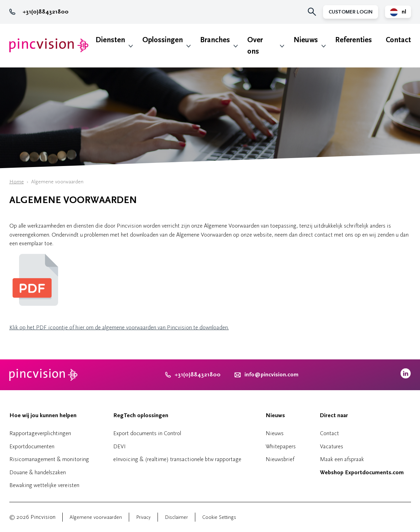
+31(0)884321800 (39, 12)
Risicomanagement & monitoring (49, 459)
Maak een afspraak (342, 459)
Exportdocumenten (32, 446)
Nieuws (306, 40)
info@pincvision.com (271, 375)
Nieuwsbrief (280, 459)
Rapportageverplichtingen (40, 433)
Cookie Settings (219, 517)
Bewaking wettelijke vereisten (44, 485)
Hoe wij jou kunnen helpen (43, 415)
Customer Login (351, 12)
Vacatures (332, 446)
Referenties (354, 40)
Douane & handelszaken (38, 472)
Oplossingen (163, 40)
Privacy (143, 517)
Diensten (110, 40)
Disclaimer (176, 517)
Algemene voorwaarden (96, 517)
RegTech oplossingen (141, 415)
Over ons (255, 46)
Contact (398, 40)
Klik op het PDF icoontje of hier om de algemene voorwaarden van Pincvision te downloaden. (119, 327)
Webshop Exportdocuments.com (362, 473)
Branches (215, 40)
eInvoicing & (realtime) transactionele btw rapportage (177, 459)
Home (17, 182)
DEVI (119, 446)
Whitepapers (281, 446)
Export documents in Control (147, 433)
